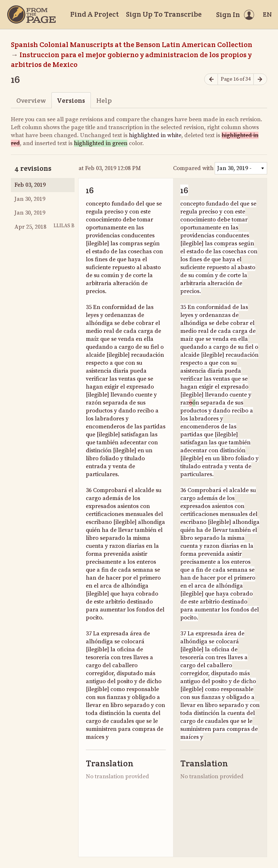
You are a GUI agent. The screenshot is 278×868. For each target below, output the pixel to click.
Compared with (193, 168)
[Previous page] (211, 79)
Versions (71, 100)
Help (104, 100)
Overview (31, 100)
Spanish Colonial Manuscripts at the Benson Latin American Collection (132, 45)
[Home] (31, 14)
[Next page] (260, 79)
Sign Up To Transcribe (164, 14)
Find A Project (94, 14)
